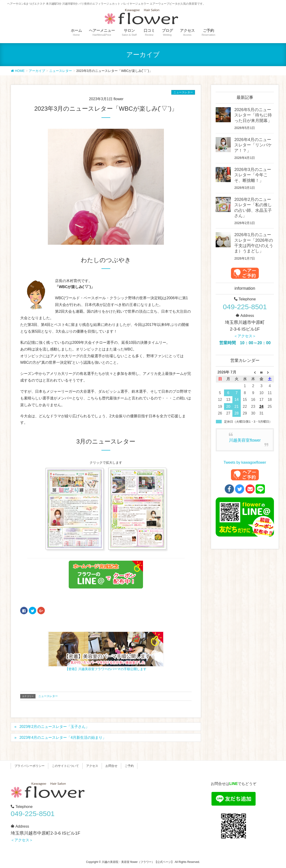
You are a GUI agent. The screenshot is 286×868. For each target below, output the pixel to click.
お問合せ (111, 766)
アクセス (92, 766)
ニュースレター (183, 92)
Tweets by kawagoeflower (245, 462)
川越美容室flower (245, 440)
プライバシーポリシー (29, 766)
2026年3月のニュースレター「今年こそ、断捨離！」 (253, 175)
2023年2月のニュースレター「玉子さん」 (54, 727)
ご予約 (129, 766)
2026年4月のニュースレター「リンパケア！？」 (253, 145)
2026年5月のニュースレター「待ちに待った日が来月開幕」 (253, 115)
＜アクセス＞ (245, 336)
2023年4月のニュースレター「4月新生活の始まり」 (63, 738)
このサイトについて (65, 766)
